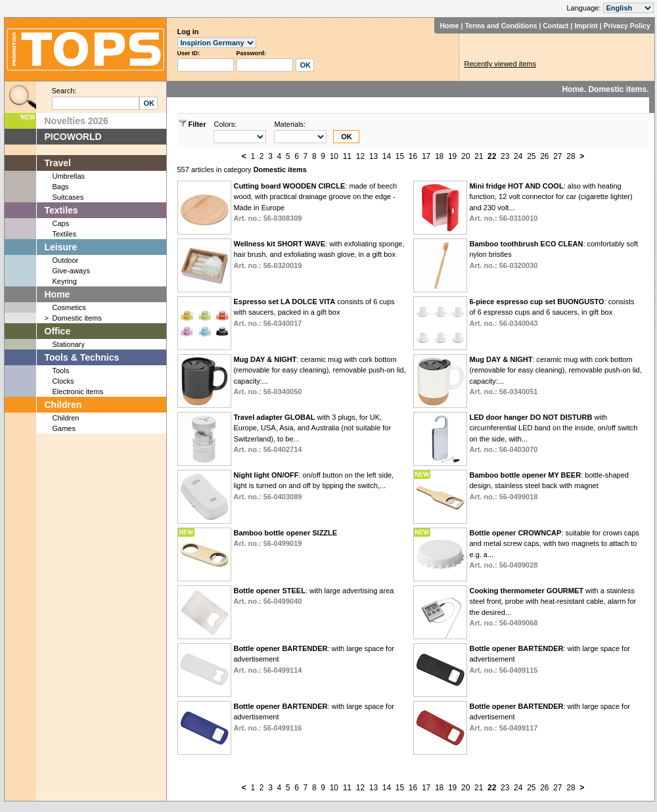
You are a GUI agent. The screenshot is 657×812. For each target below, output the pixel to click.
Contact (555, 26)
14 (387, 156)
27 (557, 156)
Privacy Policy (627, 26)
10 (334, 156)
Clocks (63, 381)
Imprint (586, 26)
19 (452, 156)
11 (347, 156)
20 (465, 156)
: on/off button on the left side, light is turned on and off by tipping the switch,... (313, 486)
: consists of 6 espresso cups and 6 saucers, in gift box (552, 312)
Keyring (65, 281)
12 (360, 156)
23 (505, 156)
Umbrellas (69, 176)
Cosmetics (69, 307)
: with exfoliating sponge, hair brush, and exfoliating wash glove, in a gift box (319, 255)
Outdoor (66, 260)
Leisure (61, 247)
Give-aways (71, 271)
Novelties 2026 (77, 121)
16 (413, 156)
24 (518, 156)
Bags (61, 187)
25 (531, 156)
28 (571, 156)
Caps (61, 223)
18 (439, 156)
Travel (58, 163)
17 (426, 156)
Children (63, 405)
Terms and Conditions (501, 26)
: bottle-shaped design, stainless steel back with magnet (549, 486)
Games (64, 428)
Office (58, 331)
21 (479, 156)
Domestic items (77, 318)
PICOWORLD (73, 137)
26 (544, 156)
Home (449, 26)
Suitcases (68, 197)
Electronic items (78, 392)
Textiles (61, 210)
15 (400, 156)
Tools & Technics (82, 357)
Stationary (69, 344)
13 (374, 156)
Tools (61, 371)
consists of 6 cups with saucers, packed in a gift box (314, 312)
